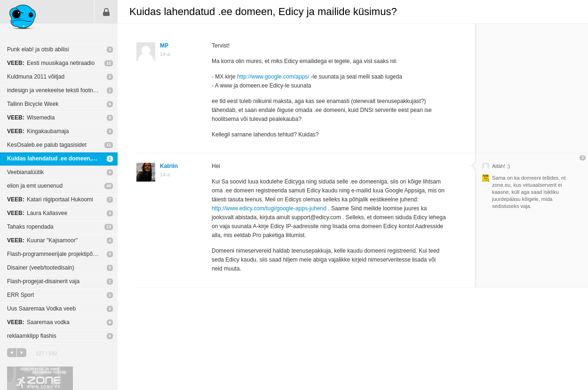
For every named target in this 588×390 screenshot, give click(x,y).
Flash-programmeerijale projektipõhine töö (60, 254)
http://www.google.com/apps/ (273, 77)
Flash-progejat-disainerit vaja (43, 281)
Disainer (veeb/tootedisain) (41, 268)
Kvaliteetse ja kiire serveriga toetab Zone (40, 378)
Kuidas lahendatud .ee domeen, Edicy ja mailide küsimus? (62, 159)
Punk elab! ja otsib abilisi (38, 49)
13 (109, 227)
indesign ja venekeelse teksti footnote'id (57, 90)
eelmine (12, 353)
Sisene (106, 12)
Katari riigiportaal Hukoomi (50, 199)
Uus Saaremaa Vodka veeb (41, 309)
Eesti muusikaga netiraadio (51, 63)
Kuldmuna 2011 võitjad (36, 77)
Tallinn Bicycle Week (33, 104)
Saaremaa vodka (38, 322)
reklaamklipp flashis (32, 336)
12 (109, 63)
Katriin (169, 166)
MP (164, 46)
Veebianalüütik (25, 172)
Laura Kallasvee (37, 213)
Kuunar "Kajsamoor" (42, 240)
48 (109, 186)
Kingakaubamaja (38, 131)
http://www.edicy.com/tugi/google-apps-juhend (269, 208)
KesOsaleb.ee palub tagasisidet (47, 145)
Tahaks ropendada (30, 227)
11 (109, 145)
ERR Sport (20, 295)
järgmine (22, 353)
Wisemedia (31, 118)
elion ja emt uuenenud (35, 186)
